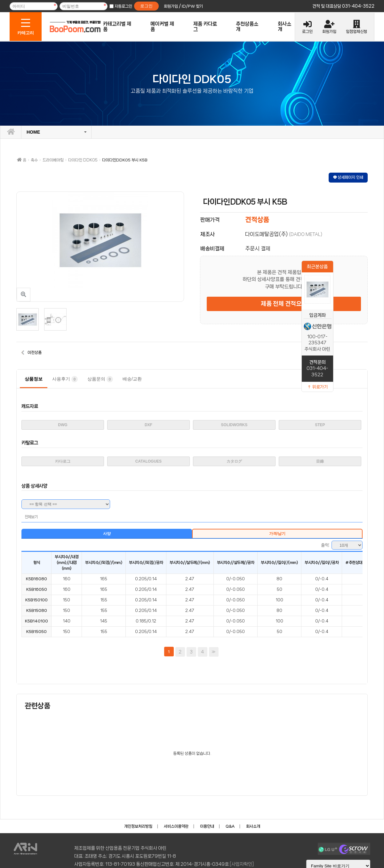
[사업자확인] (242, 864)
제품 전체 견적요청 (284, 304)
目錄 (320, 461)
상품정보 (34, 379)
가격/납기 (277, 534)
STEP (320, 425)
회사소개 (284, 27)
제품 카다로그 (205, 27)
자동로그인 (123, 6)
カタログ (234, 461)
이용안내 (207, 826)
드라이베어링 (53, 160)
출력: (325, 545)
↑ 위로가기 (317, 387)
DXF (148, 425)
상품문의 (100, 379)
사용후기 (65, 379)
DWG (63, 425)
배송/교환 (132, 379)
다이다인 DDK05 (83, 160)
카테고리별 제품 (117, 27)
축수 (34, 160)
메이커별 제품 (162, 27)
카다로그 (63, 461)
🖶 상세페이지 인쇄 (348, 177)
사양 (107, 534)
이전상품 (35, 352)
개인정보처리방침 (138, 826)
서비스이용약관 (176, 826)
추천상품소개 (247, 27)
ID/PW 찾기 (192, 6)
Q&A (230, 826)
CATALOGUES (148, 461)
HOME (33, 132)
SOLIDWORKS (234, 425)
